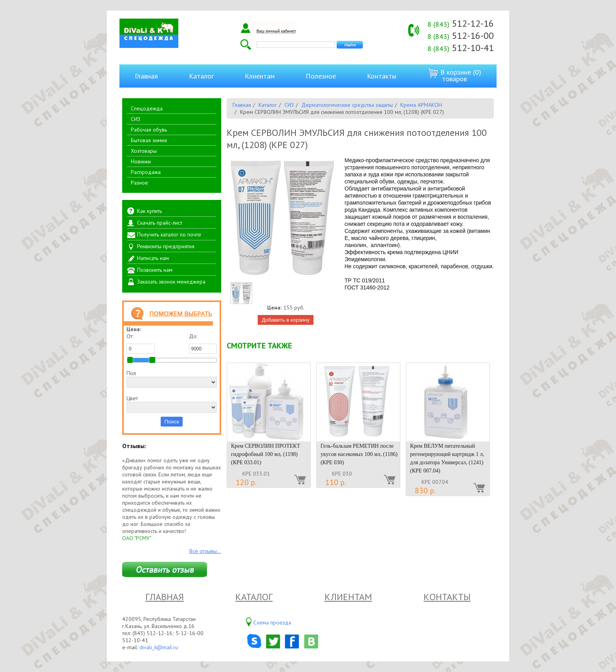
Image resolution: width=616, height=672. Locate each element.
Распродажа (146, 172)
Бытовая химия (149, 140)
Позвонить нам (155, 270)
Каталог (201, 76)
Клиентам (260, 76)
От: (141, 343)
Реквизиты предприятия (166, 246)
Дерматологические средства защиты (347, 105)
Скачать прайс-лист (160, 223)
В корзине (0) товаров (454, 75)
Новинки (141, 161)
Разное (139, 183)
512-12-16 (461, 23)
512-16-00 (461, 36)
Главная (146, 76)
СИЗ (136, 119)
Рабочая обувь (149, 130)
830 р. (425, 491)
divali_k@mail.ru (159, 647)
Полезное (321, 76)
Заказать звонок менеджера (171, 282)
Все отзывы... (205, 551)
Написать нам (153, 258)
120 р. (246, 482)
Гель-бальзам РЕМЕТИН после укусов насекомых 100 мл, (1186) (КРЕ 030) (359, 454)
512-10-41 (461, 48)
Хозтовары (144, 151)
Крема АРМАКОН (421, 105)
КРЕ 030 (342, 474)
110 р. (336, 482)
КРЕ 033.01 (256, 474)
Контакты (382, 76)
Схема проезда (272, 623)
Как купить (149, 211)
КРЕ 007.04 (435, 482)
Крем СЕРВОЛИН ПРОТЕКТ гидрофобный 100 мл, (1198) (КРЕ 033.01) (266, 454)
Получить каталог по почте (169, 234)
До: (203, 343)
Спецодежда (147, 108)
